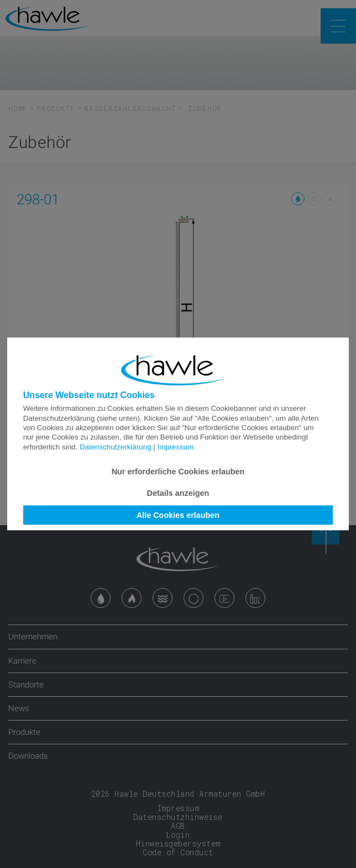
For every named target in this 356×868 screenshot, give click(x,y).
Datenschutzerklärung (116, 447)
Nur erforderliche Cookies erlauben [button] (178, 472)
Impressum (175, 447)
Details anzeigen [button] (178, 493)
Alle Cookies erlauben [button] (178, 515)
